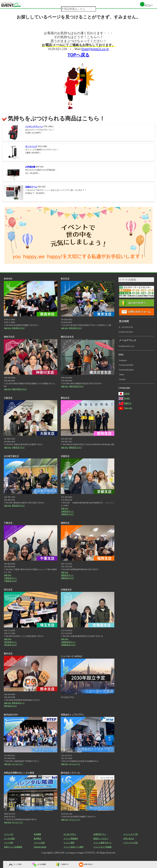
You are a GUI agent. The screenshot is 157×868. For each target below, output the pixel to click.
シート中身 (8, 843)
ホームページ (17, 764)
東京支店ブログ (76, 328)
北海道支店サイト (68, 642)
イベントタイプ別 (130, 834)
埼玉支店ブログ (10, 645)
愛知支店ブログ (76, 447)
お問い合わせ (85, 864)
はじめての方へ (70, 834)
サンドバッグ (31, 146)
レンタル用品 (9, 838)
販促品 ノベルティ (101, 838)
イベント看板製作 (71, 838)
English (124, 398)
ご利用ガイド (62, 864)
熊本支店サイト (18, 703)
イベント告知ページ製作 (74, 847)
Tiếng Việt (125, 408)
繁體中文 (125, 403)
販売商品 (37, 838)
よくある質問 (39, 864)
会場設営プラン (100, 834)
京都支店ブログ (67, 514)
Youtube (122, 379)
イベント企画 (39, 843)
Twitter (121, 375)
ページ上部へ (15, 864)
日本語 (124, 394)
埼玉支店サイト (10, 642)
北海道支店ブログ (68, 645)
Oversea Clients (40, 847)
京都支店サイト (67, 511)
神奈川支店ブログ (19, 389)
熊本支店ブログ (10, 706)
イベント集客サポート (102, 843)
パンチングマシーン (34, 127)
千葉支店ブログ (10, 581)
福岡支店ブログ (67, 578)
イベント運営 (69, 843)
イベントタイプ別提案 (102, 847)
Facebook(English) (126, 370)
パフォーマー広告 (130, 843)
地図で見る (8, 328)
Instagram (123, 360)
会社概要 (37, 834)
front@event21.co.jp (95, 49)
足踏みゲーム (31, 187)
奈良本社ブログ (18, 328)
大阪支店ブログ (18, 447)
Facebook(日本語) (126, 365)
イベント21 (9, 834)
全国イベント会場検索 (13, 847)
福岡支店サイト (67, 575)
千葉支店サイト (10, 578)
